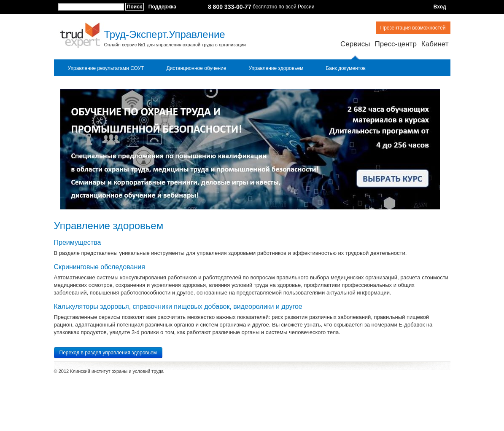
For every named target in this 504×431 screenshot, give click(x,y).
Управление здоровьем (276, 68)
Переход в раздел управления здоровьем (108, 353)
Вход (440, 7)
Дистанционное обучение (197, 68)
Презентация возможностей (413, 28)
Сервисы (355, 44)
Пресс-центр (395, 44)
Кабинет (435, 44)
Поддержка (162, 7)
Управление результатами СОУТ (106, 68)
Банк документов (346, 68)
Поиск (135, 7)
